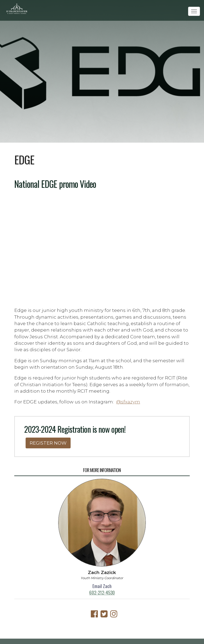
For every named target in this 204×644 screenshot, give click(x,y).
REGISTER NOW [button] (48, 443)
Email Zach (102, 586)
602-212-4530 (102, 592)
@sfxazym (128, 402)
